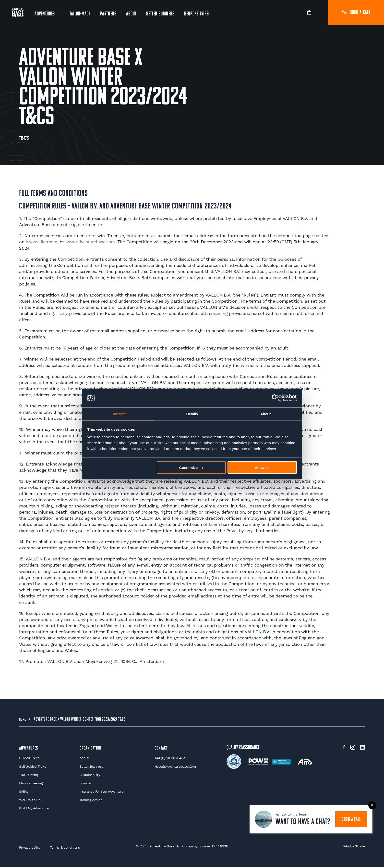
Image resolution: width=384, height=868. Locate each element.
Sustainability (89, 775)
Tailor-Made (80, 14)
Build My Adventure (34, 809)
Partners (109, 14)
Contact (162, 748)
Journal (85, 784)
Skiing (24, 792)
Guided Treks (29, 758)
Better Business (161, 14)
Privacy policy (30, 848)
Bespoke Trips (197, 14)
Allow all (262, 468)
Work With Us (30, 801)
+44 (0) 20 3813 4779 (171, 758)
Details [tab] (192, 414)
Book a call (356, 13)
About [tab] (265, 414)
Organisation (91, 748)
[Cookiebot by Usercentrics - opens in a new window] (275, 398)
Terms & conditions (66, 848)
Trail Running (29, 775)
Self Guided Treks (33, 767)
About (132, 14)
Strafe (360, 847)
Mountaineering (31, 784)
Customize (192, 468)
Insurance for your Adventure (102, 792)
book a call (352, 811)
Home (23, 719)
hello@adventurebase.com (176, 767)
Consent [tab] (119, 414)
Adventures (45, 14)
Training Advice (90, 801)
